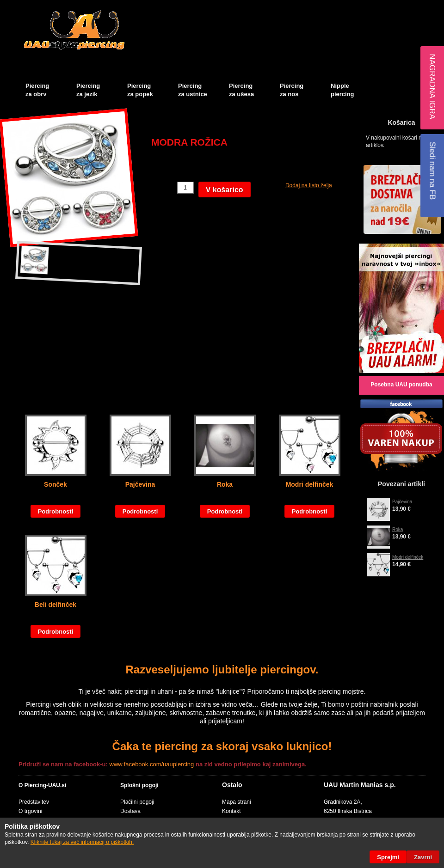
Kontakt (231, 811)
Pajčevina (140, 484)
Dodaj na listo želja (309, 185)
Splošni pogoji (139, 785)
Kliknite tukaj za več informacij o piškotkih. (82, 842)
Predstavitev (34, 802)
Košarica (359, 7)
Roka (225, 484)
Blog (409, 7)
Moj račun (323, 7)
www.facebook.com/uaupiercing (152, 764)
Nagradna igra (432, 86)
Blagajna (386, 7)
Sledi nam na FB (432, 171)
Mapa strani (237, 802)
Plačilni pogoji (137, 802)
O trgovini (30, 811)
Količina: (163, 188)
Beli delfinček (55, 605)
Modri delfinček (310, 484)
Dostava (130, 811)
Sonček (55, 484)
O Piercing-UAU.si (42, 785)
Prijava (430, 7)
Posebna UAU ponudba (401, 385)
